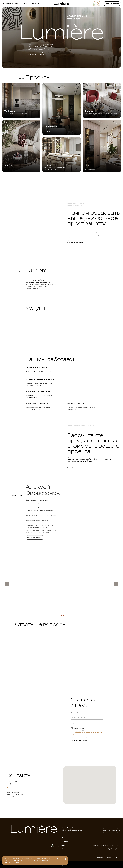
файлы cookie (22, 859)
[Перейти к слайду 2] (61, 615)
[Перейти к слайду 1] (60, 615)
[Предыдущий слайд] (7, 584)
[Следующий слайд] (116, 584)
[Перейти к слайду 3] (63, 615)
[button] (112, 4)
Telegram (10, 788)
